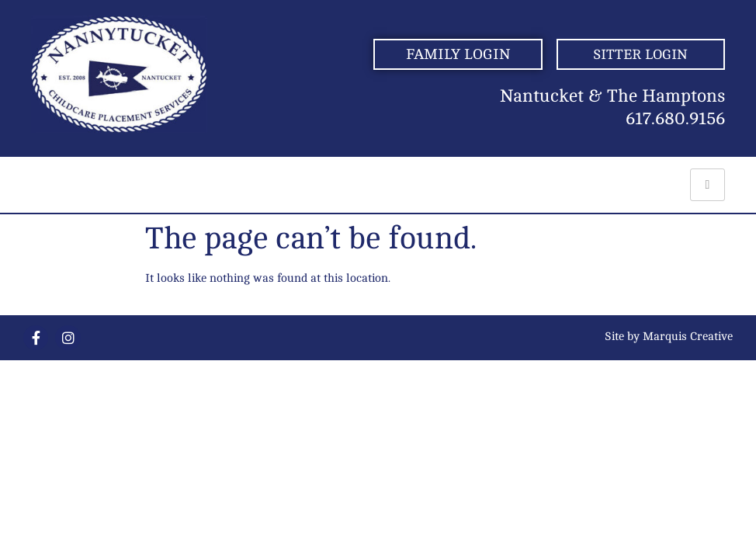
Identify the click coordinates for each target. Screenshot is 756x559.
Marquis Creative (688, 337)
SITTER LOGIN (640, 54)
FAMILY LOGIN (458, 54)
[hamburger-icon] (707, 185)
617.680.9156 (675, 119)
